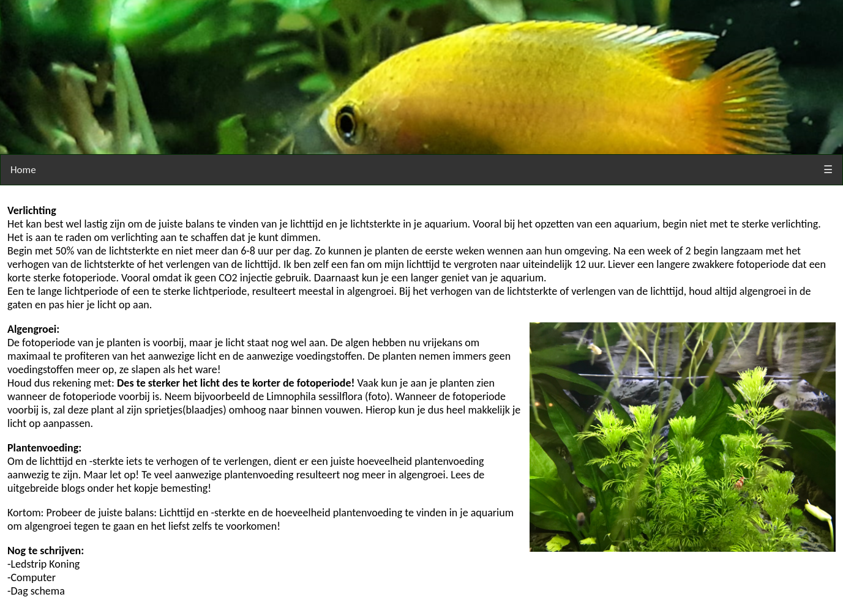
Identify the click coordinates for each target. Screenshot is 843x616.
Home (23, 170)
